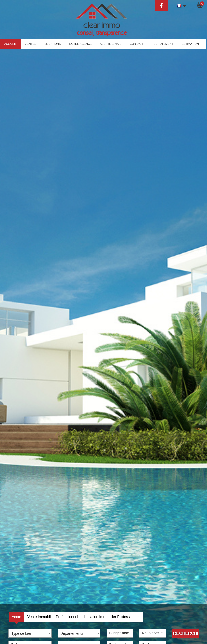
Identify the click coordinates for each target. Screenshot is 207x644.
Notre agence (80, 44)
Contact (137, 44)
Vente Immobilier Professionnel (53, 617)
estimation (190, 44)
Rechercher (186, 633)
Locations (53, 44)
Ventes (31, 44)
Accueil (10, 44)
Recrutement (162, 44)
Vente (16, 617)
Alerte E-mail (111, 44)
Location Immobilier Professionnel (112, 617)
